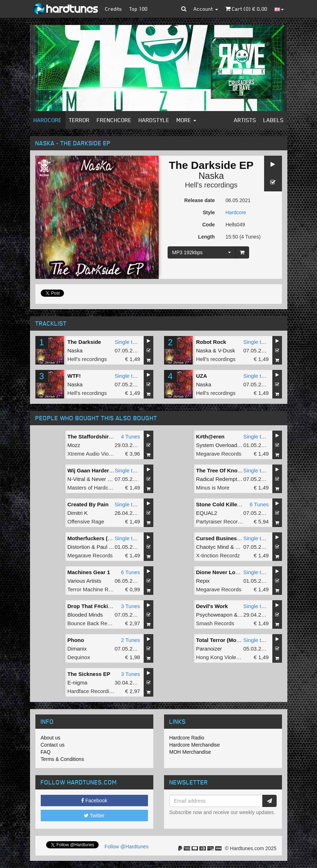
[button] (184, 9)
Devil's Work (212, 606)
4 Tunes (130, 436)
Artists (245, 120)
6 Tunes (259, 504)
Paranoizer (209, 649)
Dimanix (77, 649)
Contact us (53, 745)
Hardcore (48, 120)
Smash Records (215, 623)
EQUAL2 (207, 513)
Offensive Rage (86, 521)
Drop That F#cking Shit (97, 606)
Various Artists (85, 581)
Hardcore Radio (187, 738)
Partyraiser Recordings (224, 521)
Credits (114, 9)
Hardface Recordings (93, 691)
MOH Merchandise (190, 752)
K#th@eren (210, 436)
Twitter (94, 816)
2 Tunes (130, 640)
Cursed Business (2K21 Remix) (236, 538)
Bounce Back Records (94, 623)
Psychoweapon (214, 615)
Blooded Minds (85, 615)
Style (209, 212)
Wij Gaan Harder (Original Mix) (106, 470)
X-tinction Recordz (218, 555)
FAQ (46, 752)
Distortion (79, 547)
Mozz (74, 445)
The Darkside (84, 342)
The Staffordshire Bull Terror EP (108, 436)
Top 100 (138, 9)
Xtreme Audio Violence (95, 454)
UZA (202, 376)
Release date (199, 200)
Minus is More (213, 488)
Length (206, 237)
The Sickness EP (89, 674)
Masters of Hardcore (92, 488)
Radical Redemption (220, 479)
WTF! (74, 376)
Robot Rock (211, 342)
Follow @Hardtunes (127, 847)
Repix (203, 581)
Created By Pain (88, 504)
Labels (274, 120)
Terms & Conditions (62, 759)
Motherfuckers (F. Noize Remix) (107, 538)
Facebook (94, 801)
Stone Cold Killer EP (222, 504)
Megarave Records (219, 454)
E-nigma (78, 683)
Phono (76, 640)
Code (209, 225)
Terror (79, 120)
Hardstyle (154, 120)
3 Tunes (130, 606)
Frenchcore (114, 120)
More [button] (186, 120)
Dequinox (79, 657)
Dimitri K (78, 513)
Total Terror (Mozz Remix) (229, 640)
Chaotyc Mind (213, 547)
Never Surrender (112, 479)
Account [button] (206, 9)
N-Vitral (76, 479)
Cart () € (246, 9)
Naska (211, 176)
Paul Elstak (110, 547)
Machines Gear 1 (89, 572)
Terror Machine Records (96, 589)
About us (51, 738)
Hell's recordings (211, 185)
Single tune (128, 342)
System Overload (217, 445)
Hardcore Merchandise (195, 745)
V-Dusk (226, 350)
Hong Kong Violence (221, 657)
